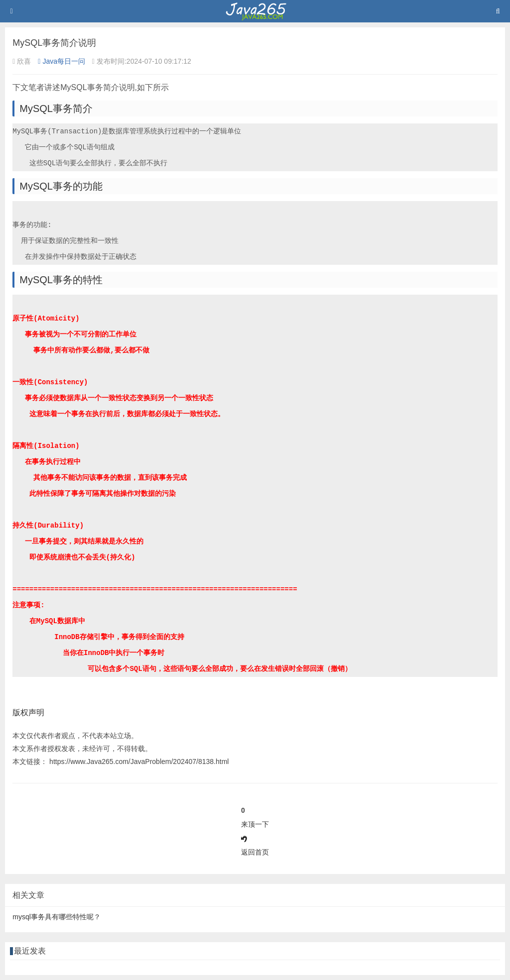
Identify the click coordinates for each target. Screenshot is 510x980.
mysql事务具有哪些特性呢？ (57, 917)
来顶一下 (255, 824)
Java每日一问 (62, 61)
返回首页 (255, 852)
